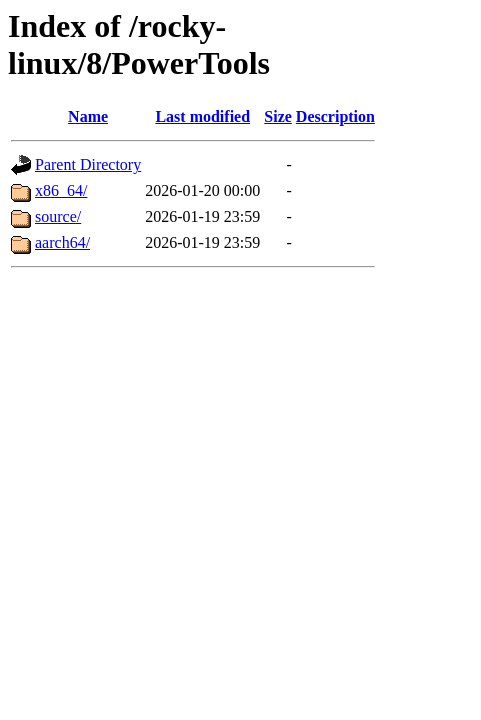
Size (278, 116)
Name (88, 116)
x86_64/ (61, 190)
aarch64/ (62, 242)
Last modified (202, 116)
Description (335, 116)
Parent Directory (88, 164)
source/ (58, 216)
